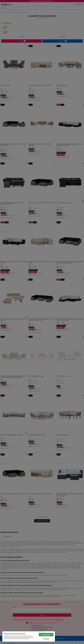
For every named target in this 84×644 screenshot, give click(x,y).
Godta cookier (46, 635)
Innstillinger (46, 639)
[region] (29, 636)
